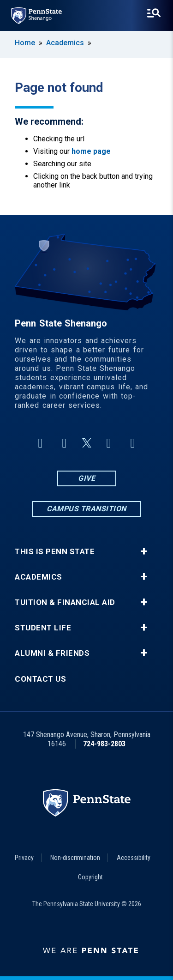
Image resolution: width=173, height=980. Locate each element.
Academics (65, 43)
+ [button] (144, 551)
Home (25, 43)
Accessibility (134, 858)
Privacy (24, 858)
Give (86, 478)
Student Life (43, 628)
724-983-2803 (104, 744)
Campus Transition (86, 509)
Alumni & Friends (52, 653)
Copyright (90, 877)
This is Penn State (55, 552)
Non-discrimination (75, 858)
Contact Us (40, 679)
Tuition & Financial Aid (65, 602)
